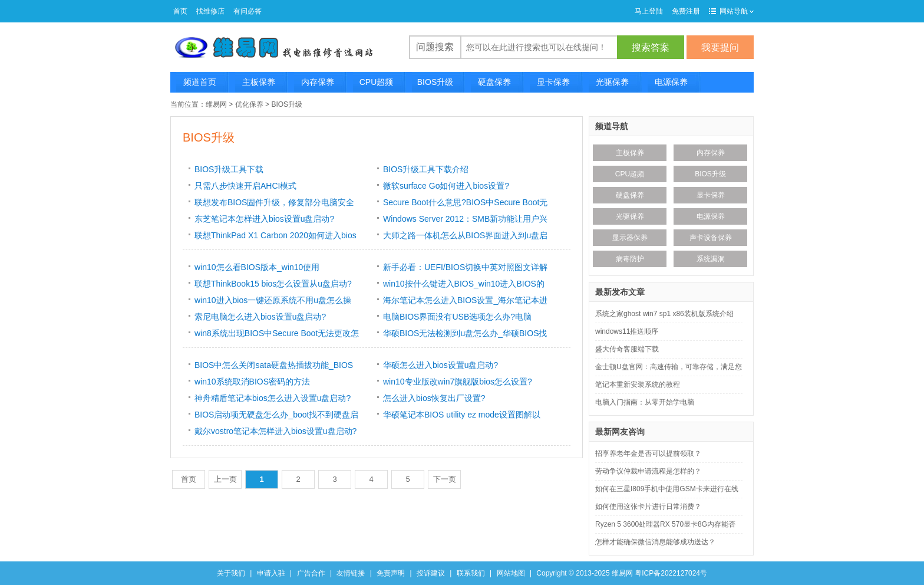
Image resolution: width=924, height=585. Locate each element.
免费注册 (686, 11)
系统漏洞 (711, 259)
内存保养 (318, 82)
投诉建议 (431, 573)
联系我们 (471, 573)
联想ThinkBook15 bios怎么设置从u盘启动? (273, 284)
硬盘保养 (494, 82)
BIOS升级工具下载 (229, 169)
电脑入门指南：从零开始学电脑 (645, 402)
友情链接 (351, 573)
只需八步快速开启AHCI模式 (245, 186)
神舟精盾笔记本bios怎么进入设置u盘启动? (273, 398)
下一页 (445, 479)
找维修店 (210, 11)
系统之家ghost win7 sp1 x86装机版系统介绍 (664, 314)
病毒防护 (630, 259)
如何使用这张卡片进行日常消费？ (648, 507)
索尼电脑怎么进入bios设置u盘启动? (260, 317)
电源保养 (671, 82)
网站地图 (511, 573)
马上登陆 (649, 11)
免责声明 (391, 573)
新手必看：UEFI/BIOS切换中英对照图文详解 (465, 267)
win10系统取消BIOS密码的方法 (252, 382)
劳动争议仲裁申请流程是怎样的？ (648, 471)
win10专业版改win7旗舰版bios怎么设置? (458, 382)
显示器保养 (630, 238)
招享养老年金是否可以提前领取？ (648, 453)
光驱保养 (612, 82)
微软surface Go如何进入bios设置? (446, 186)
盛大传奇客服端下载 (627, 349)
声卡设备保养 (711, 238)
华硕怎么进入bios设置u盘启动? (440, 365)
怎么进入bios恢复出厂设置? (434, 398)
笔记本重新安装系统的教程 (638, 384)
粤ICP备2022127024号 (671, 573)
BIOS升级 (435, 82)
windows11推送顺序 (627, 331)
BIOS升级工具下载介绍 (426, 169)
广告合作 (311, 573)
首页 (180, 11)
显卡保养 (553, 82)
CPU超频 (377, 82)
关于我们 (231, 573)
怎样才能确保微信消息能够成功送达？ (655, 542)
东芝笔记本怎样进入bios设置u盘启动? (264, 219)
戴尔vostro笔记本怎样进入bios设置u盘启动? (275, 431)
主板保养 (259, 82)
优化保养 (249, 104)
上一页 (225, 479)
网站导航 (737, 11)
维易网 (216, 104)
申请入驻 (271, 573)
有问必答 (247, 11)
